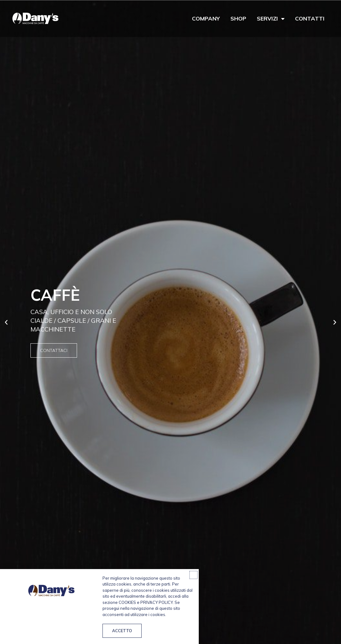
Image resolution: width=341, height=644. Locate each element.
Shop (238, 19)
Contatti (310, 19)
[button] (6, 322)
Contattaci (54, 350)
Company (206, 19)
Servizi (271, 19)
